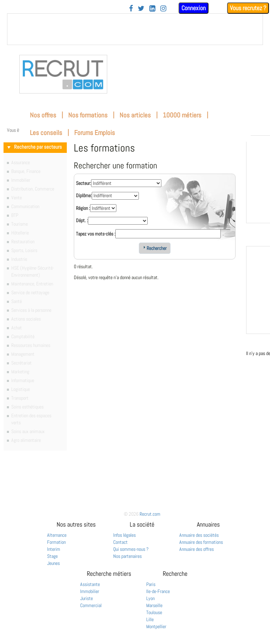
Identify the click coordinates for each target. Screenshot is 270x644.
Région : (83, 208)
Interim (54, 549)
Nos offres (43, 115)
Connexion (194, 8)
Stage (52, 556)
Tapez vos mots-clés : (96, 234)
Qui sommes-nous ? (131, 549)
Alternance (57, 535)
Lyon (150, 598)
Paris (151, 584)
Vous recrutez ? (248, 8)
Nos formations (88, 115)
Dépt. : (82, 220)
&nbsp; (135, 29)
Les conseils (46, 133)
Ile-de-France (158, 591)
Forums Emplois (95, 133)
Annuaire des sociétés (199, 535)
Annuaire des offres (197, 549)
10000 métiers (182, 115)
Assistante (90, 584)
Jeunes (53, 563)
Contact (120, 542)
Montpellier (156, 626)
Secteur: (83, 183)
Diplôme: (84, 195)
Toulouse (154, 612)
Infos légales (124, 535)
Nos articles (135, 115)
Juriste (86, 598)
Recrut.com (150, 514)
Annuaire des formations (201, 542)
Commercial (91, 605)
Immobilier (90, 591)
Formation (56, 542)
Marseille (154, 605)
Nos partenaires (127, 556)
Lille (150, 619)
